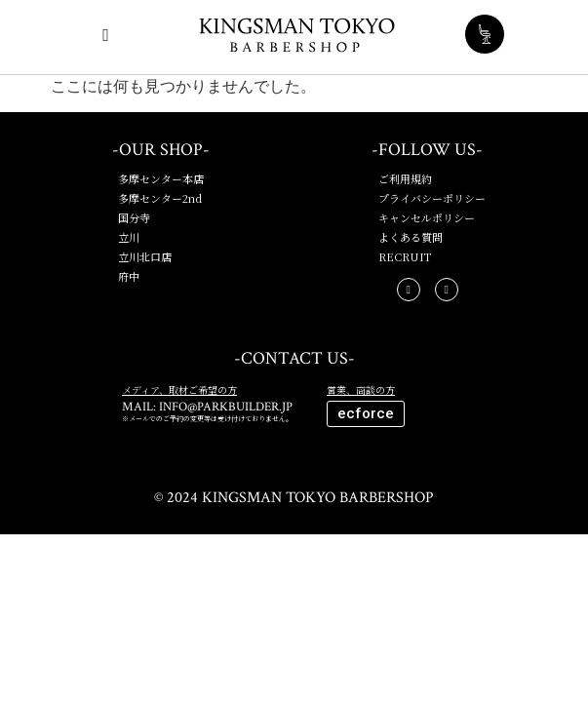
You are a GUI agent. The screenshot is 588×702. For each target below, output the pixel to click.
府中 (129, 276)
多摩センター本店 (161, 178)
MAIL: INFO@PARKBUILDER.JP (207, 407)
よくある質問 (411, 237)
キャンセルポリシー (427, 217)
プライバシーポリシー (432, 198)
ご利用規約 (405, 178)
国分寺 (134, 217)
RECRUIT (405, 256)
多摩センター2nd (160, 198)
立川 (129, 237)
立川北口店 (145, 256)
